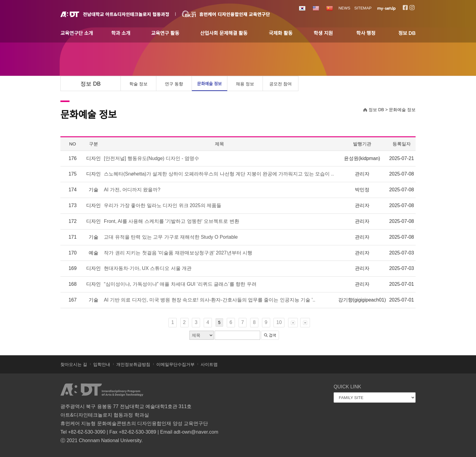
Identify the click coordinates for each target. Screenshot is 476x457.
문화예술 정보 (209, 84)
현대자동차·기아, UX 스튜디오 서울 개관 (148, 268)
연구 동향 (174, 84)
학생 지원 (323, 33)
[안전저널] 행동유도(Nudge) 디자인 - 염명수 (151, 158)
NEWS (344, 8)
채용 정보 (245, 84)
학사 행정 (366, 33)
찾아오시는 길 (74, 364)
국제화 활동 (280, 33)
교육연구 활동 (165, 33)
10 (279, 322)
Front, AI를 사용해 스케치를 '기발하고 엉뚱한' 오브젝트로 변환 (171, 221)
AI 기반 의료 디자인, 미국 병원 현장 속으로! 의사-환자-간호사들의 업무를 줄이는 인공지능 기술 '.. (209, 300)
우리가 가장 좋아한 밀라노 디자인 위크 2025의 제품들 (163, 205)
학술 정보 (138, 84)
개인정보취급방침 (133, 364)
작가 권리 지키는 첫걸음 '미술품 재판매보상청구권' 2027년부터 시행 (178, 253)
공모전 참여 (280, 84)
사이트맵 (209, 364)
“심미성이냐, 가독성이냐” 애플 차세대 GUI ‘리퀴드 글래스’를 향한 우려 (180, 284)
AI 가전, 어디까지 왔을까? (132, 190)
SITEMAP (363, 8)
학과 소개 (121, 33)
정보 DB (407, 33)
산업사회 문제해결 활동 (224, 33)
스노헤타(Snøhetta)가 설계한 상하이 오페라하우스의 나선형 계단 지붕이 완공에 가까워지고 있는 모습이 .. (219, 174)
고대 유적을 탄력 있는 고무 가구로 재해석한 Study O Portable (171, 237)
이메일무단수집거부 (175, 364)
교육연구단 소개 (77, 33)
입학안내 (102, 364)
